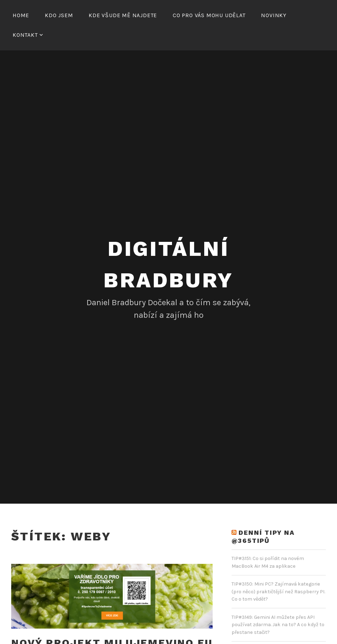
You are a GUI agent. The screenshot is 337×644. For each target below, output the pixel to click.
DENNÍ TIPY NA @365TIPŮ (263, 537)
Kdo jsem (59, 15)
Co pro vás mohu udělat (209, 15)
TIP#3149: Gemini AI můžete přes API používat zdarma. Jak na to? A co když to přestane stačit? (278, 625)
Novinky (274, 15)
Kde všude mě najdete (123, 15)
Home (21, 15)
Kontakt (25, 35)
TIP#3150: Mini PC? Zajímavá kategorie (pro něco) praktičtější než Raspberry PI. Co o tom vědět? (278, 591)
